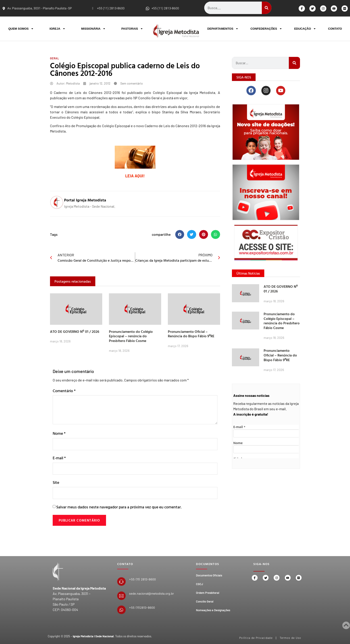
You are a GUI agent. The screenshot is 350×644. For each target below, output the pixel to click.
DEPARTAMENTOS (223, 29)
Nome (59, 433)
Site (56, 483)
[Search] (267, 8)
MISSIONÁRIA (93, 29)
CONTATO (335, 29)
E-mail (59, 458)
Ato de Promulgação (81, 126)
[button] (180, 235)
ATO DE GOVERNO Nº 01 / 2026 (75, 331)
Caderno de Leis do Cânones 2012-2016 (175, 126)
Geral (55, 58)
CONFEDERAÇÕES (266, 29)
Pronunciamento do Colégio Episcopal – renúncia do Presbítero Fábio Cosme (131, 336)
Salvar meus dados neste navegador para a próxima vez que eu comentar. (119, 508)
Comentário (64, 391)
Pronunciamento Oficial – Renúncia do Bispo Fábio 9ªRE (191, 334)
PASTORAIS (132, 29)
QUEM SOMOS (21, 29)
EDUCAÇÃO (305, 29)
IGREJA (57, 29)
